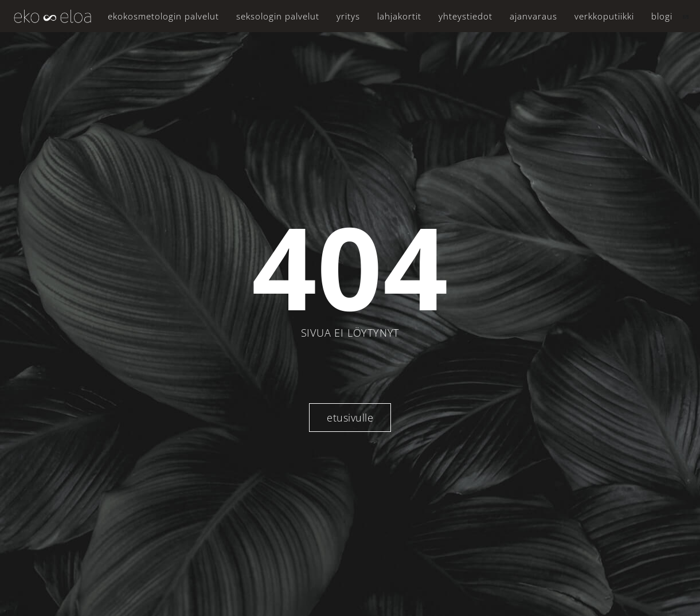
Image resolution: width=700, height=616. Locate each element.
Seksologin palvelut (278, 16)
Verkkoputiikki (604, 16)
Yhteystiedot (466, 16)
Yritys (348, 16)
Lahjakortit (399, 16)
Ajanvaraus (533, 16)
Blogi (662, 16)
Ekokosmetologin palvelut (163, 16)
